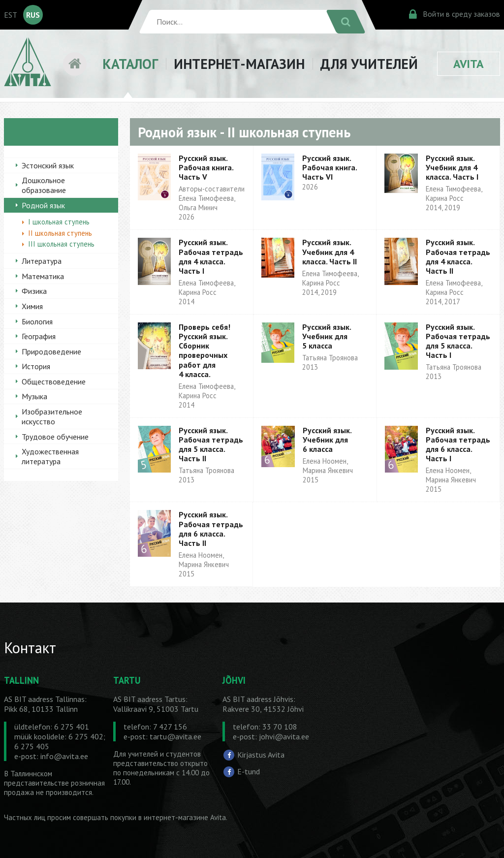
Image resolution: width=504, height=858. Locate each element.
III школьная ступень (61, 244)
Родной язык (43, 205)
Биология (37, 321)
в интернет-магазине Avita (182, 817)
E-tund (249, 771)
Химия (32, 306)
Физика (34, 291)
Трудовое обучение (55, 437)
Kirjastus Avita (261, 755)
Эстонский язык (48, 165)
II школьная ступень (60, 233)
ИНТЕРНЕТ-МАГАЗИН (239, 64)
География (39, 336)
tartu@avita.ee (175, 736)
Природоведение (51, 351)
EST (11, 15)
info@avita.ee (64, 756)
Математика (43, 276)
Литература (42, 261)
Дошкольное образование (44, 185)
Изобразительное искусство (52, 416)
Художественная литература (50, 456)
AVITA (469, 64)
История (36, 366)
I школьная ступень (59, 222)
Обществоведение (54, 381)
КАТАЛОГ (130, 64)
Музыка (34, 396)
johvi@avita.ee (284, 736)
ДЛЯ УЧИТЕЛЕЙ (369, 64)
